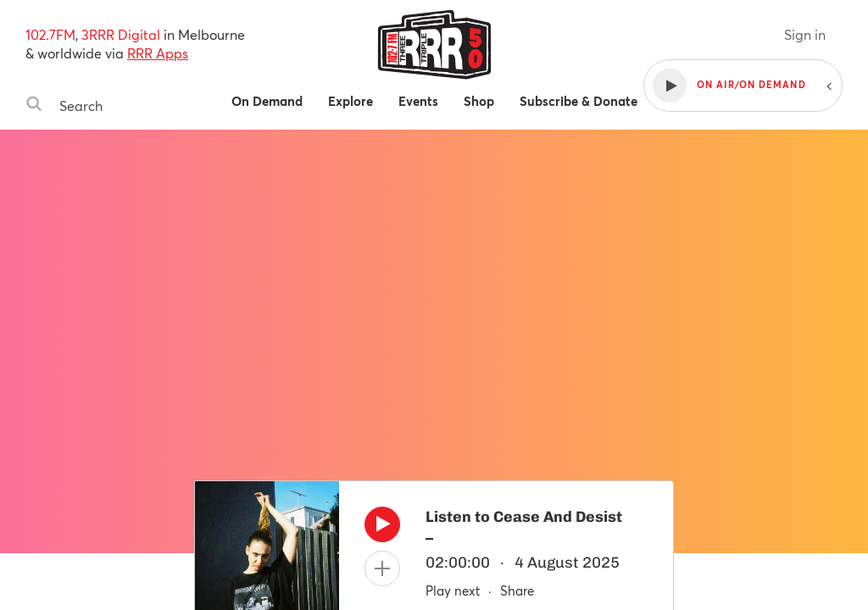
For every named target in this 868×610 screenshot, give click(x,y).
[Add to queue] (382, 568)
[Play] (382, 529)
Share (517, 591)
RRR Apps (158, 53)
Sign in (805, 34)
